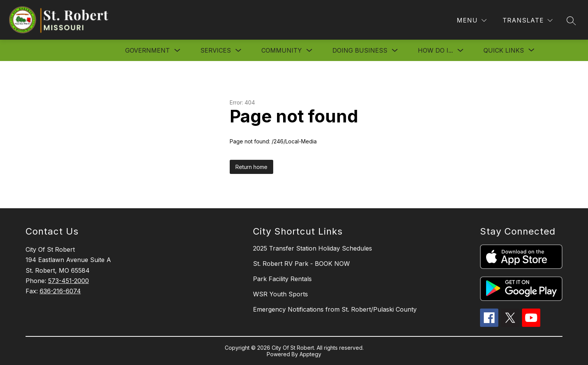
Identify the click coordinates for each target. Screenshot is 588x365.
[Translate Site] (528, 20)
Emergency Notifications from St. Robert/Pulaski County (335, 309)
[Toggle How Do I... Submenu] (461, 51)
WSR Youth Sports (280, 294)
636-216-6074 (60, 291)
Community (282, 50)
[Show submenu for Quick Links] (504, 50)
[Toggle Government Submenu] (177, 51)
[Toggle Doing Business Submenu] (395, 51)
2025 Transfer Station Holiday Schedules (313, 248)
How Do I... (435, 50)
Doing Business (360, 50)
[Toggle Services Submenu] (238, 51)
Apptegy (310, 354)
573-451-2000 (68, 281)
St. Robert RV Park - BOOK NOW (301, 264)
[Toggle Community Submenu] (309, 51)
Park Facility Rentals (282, 279)
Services (216, 50)
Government (147, 50)
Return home (251, 167)
